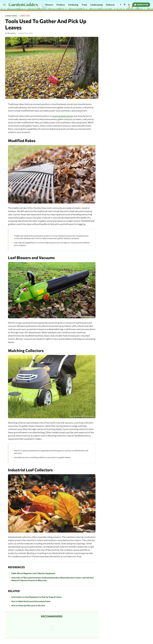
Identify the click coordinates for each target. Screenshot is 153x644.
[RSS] (129, 5)
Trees (84, 5)
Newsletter (141, 5)
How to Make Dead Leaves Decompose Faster (31, 601)
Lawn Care (25, 16)
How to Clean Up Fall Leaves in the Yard (28, 605)
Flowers (49, 5)
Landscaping (97, 5)
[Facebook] (121, 5)
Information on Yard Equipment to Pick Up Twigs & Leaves (36, 597)
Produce (61, 5)
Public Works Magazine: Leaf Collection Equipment (33, 573)
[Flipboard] (125, 5)
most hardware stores (62, 116)
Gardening (73, 5)
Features (110, 5)
